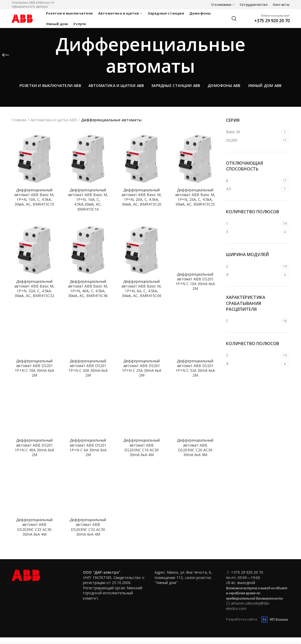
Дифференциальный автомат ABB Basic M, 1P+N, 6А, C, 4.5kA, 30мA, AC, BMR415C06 (142, 289)
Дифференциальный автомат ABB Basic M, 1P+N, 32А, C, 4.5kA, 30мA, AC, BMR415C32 (34, 289)
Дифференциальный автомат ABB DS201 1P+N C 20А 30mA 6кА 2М (88, 368)
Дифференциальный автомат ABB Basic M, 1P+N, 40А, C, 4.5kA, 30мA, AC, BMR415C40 (88, 289)
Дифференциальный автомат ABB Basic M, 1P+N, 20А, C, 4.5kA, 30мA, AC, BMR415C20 (142, 197)
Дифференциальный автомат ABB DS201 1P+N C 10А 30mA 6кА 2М (195, 282)
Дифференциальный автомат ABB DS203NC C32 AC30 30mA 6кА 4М (88, 527)
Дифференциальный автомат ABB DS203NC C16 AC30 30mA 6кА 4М (142, 448)
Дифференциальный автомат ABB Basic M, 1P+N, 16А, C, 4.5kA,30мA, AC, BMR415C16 (88, 200)
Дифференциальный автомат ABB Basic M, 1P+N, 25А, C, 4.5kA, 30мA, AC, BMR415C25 (195, 197)
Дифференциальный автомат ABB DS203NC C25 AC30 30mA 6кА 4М (34, 527)
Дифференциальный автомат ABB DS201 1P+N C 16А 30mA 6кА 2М (34, 368)
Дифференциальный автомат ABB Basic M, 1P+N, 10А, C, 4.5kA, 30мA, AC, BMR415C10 (34, 197)
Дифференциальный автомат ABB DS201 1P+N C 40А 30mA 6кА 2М (34, 448)
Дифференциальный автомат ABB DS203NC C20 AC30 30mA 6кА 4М (195, 448)
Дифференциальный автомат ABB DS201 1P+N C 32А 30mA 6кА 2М (195, 368)
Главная (19, 120)
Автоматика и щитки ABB (54, 120)
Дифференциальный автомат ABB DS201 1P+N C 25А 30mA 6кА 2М (142, 368)
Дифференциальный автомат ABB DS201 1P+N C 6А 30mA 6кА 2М (88, 448)
